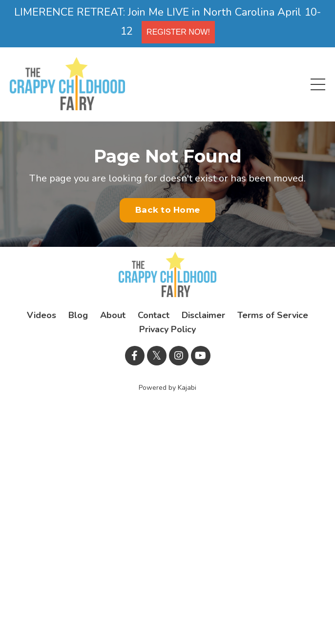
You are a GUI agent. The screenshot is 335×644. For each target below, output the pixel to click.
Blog (78, 315)
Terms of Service (273, 315)
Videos (42, 315)
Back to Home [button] (167, 210)
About (113, 315)
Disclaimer (203, 315)
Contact (154, 315)
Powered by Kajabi (167, 388)
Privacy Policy (167, 329)
